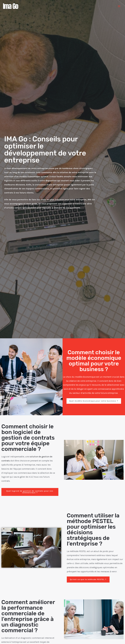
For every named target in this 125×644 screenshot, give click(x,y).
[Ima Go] (11, 6)
